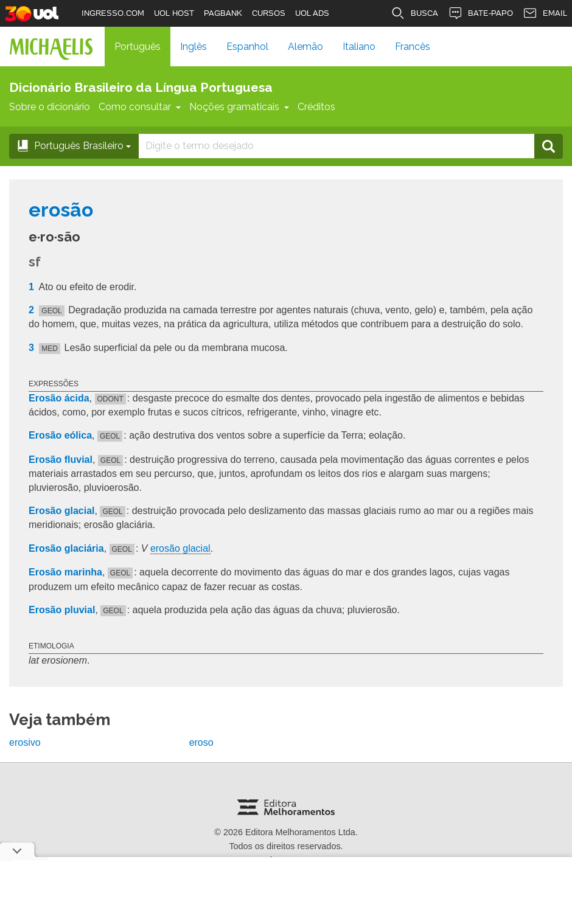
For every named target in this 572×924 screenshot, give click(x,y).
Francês (413, 47)
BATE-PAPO (480, 13)
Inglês (194, 47)
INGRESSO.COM (113, 13)
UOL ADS (312, 13)
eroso (201, 742)
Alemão (305, 47)
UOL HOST (174, 13)
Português (138, 47)
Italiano (359, 47)
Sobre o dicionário (50, 107)
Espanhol (247, 47)
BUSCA (414, 13)
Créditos (316, 107)
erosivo (25, 742)
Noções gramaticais (239, 107)
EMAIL (545, 13)
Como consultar (140, 107)
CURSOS (269, 13)
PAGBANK (223, 13)
